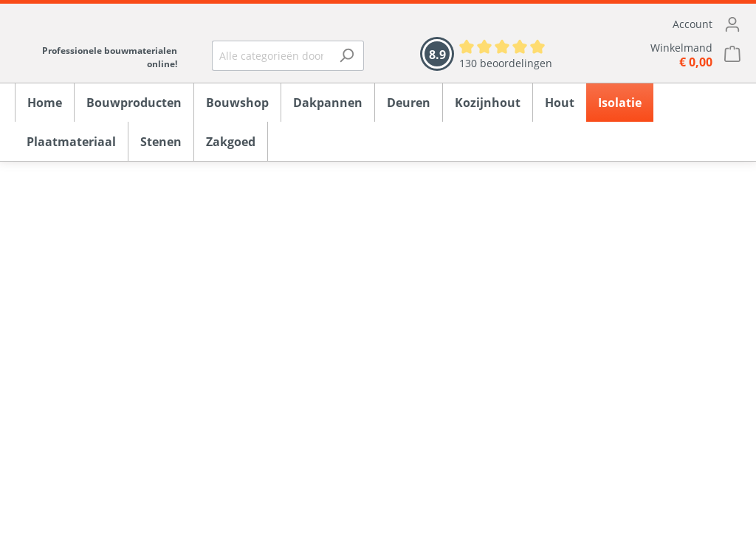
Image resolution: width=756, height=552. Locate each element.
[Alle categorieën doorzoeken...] (271, 56)
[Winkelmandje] (661, 55)
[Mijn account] (661, 24)
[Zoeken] (347, 56)
